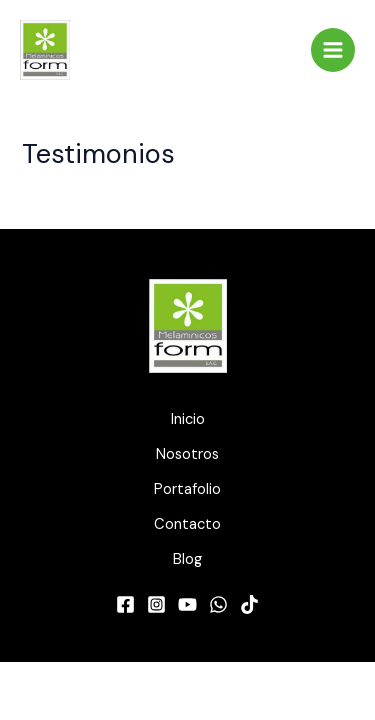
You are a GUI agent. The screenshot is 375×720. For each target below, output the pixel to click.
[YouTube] (187, 604)
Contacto (187, 524)
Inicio (188, 419)
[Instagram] (156, 604)
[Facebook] (125, 604)
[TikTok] (249, 604)
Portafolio (187, 489)
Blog (187, 559)
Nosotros (187, 454)
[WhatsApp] (218, 604)
